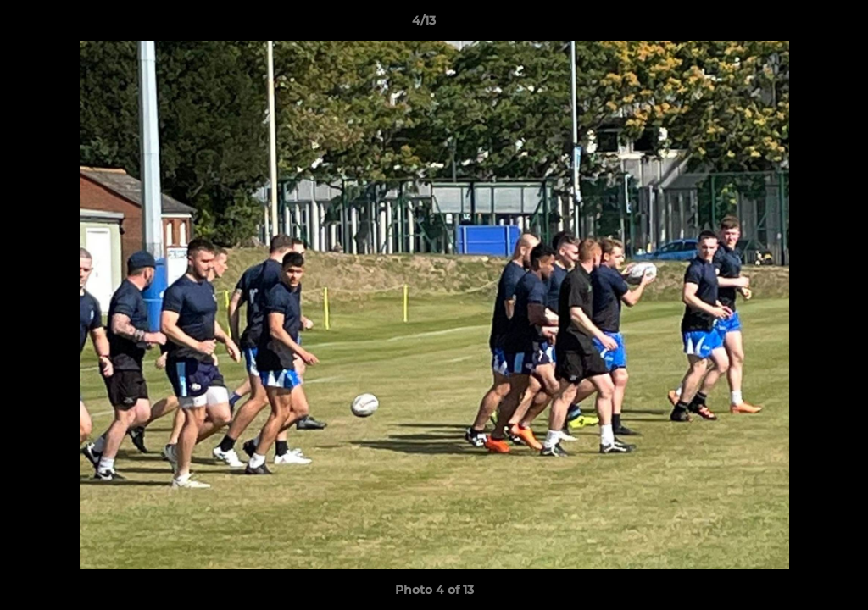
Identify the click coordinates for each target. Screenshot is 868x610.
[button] (797, 25)
